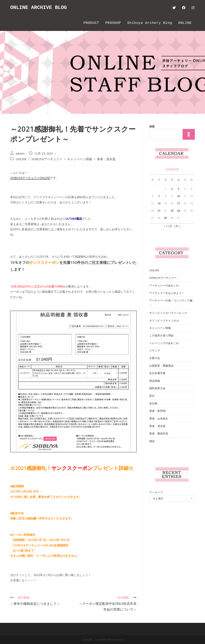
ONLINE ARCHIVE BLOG (39, 8)
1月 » (177, 226)
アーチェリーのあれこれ (164, 285)
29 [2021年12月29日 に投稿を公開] (166, 218)
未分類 (153, 403)
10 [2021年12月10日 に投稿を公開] (178, 196)
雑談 (152, 441)
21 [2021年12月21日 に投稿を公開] (159, 211)
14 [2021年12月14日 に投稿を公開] (159, 203)
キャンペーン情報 (80, 159)
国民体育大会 (157, 388)
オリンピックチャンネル (164, 320)
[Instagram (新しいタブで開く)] (193, 8)
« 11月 (168, 226)
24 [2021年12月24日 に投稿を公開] (178, 211)
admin (20, 153)
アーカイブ (156, 492)
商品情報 (155, 381)
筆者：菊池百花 (159, 433)
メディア (155, 351)
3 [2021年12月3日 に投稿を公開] (179, 189)
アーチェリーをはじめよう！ (167, 293)
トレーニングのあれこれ (164, 343)
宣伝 (152, 396)
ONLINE (21, 159)
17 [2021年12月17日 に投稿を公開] (178, 203)
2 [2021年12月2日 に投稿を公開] (172, 189)
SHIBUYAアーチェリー (47, 159)
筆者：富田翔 (157, 411)
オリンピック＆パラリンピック (168, 313)
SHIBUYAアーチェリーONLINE (30, 178)
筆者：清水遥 (106, 159)
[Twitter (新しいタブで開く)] (174, 8)
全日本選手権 (157, 373)
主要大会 (155, 358)
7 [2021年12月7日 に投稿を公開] (159, 196)
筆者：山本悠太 (159, 418)
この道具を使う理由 (161, 335)
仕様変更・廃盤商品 (161, 366)
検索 (152, 126)
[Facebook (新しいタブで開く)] (184, 8)
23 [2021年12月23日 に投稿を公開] (172, 211)
